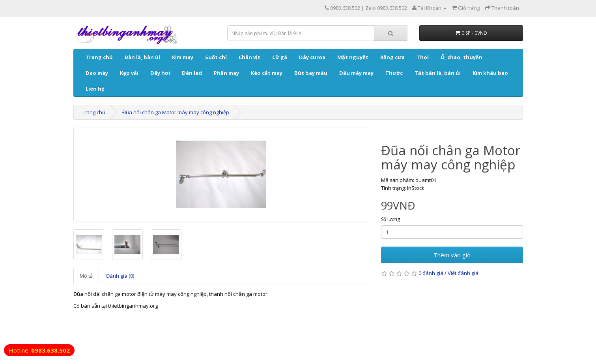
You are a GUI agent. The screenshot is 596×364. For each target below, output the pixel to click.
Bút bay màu (311, 73)
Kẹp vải (129, 73)
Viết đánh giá (463, 273)
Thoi (423, 57)
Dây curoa (312, 57)
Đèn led (192, 73)
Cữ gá (280, 57)
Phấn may (226, 73)
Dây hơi (160, 73)
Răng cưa (392, 57)
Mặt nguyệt (353, 57)
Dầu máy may (356, 73)
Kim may (183, 57)
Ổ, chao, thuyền (461, 57)
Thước (394, 73)
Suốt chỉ (216, 57)
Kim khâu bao (490, 73)
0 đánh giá (431, 273)
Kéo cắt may (267, 73)
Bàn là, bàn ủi (142, 57)
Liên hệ (95, 89)
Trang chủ (99, 57)
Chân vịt (249, 57)
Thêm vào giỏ (452, 255)
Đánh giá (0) (120, 276)
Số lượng (390, 219)
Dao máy (97, 73)
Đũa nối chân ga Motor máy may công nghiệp (176, 112)
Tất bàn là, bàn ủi (438, 73)
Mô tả (86, 276)
